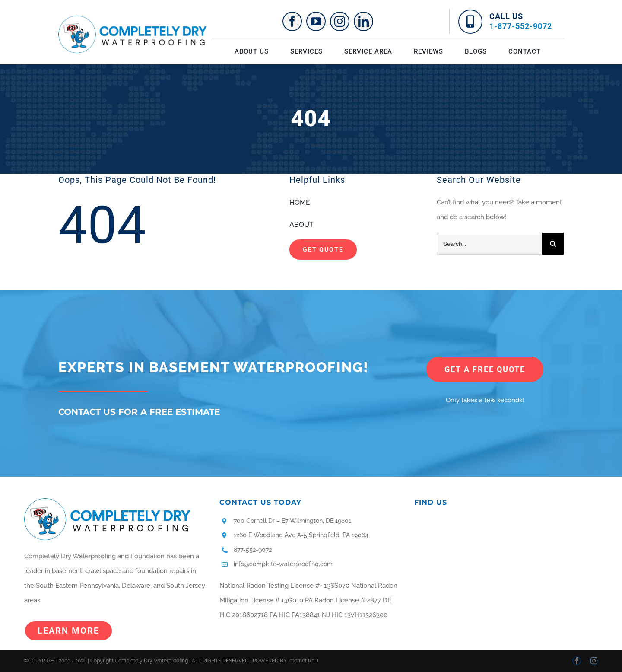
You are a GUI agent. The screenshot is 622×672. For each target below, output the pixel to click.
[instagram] (340, 21)
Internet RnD (303, 661)
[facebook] (292, 21)
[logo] (133, 19)
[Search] (553, 244)
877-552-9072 (253, 550)
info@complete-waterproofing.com (283, 564)
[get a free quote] (485, 369)
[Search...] (489, 244)
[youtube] (316, 21)
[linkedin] (363, 21)
